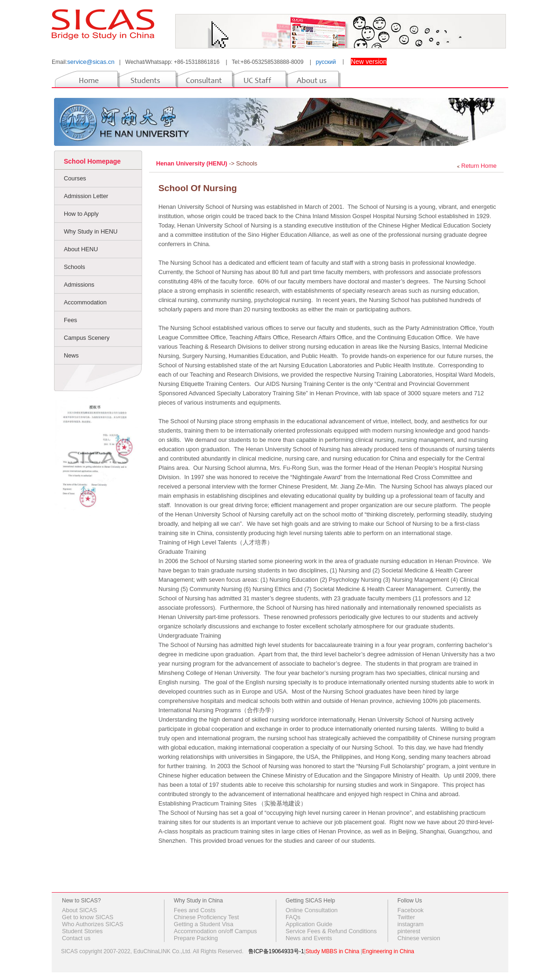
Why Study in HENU (91, 231)
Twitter (406, 917)
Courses (75, 178)
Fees (70, 320)
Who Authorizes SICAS (93, 924)
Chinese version (419, 938)
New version (369, 62)
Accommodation (85, 302)
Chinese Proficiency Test (206, 917)
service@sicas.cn (91, 62)
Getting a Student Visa (204, 924)
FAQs (293, 917)
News (71, 355)
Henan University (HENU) (192, 163)
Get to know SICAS (88, 917)
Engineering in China (388, 951)
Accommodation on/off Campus (215, 931)
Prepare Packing (196, 938)
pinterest (409, 931)
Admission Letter (86, 196)
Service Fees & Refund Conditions (331, 931)
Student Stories (82, 931)
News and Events (309, 938)
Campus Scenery (87, 338)
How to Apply (81, 214)
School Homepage (92, 161)
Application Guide (309, 924)
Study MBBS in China (332, 951)
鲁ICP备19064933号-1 (276, 951)
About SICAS (79, 910)
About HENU (81, 249)
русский (326, 62)
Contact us (76, 938)
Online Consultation (312, 910)
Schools (75, 267)
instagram (410, 924)
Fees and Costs (195, 910)
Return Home (479, 166)
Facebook (410, 910)
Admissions (79, 285)
